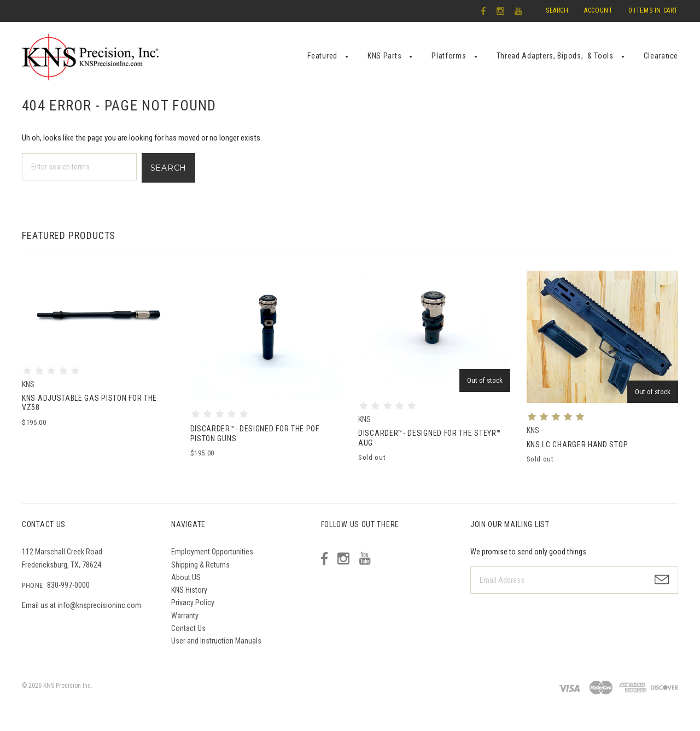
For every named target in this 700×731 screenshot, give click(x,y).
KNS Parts (384, 56)
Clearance (661, 56)
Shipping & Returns (200, 565)
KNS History (189, 590)
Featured (322, 56)
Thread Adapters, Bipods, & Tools (555, 56)
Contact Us (188, 628)
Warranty (185, 616)
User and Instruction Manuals (216, 641)
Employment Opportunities (212, 552)
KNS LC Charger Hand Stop (577, 445)
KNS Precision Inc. (68, 686)
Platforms (449, 56)
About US (186, 577)
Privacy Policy (193, 603)
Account (598, 10)
